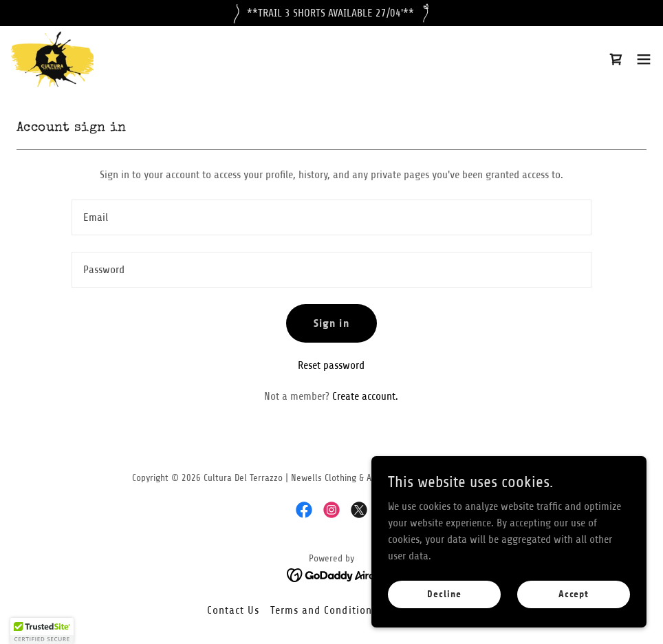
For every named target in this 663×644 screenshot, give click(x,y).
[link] (52, 59)
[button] (644, 59)
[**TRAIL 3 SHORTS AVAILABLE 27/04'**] (331, 13)
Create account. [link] (365, 396)
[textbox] (331, 217)
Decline (444, 595)
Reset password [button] (331, 365)
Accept (574, 595)
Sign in (331, 323)
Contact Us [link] (233, 610)
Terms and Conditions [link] (323, 610)
